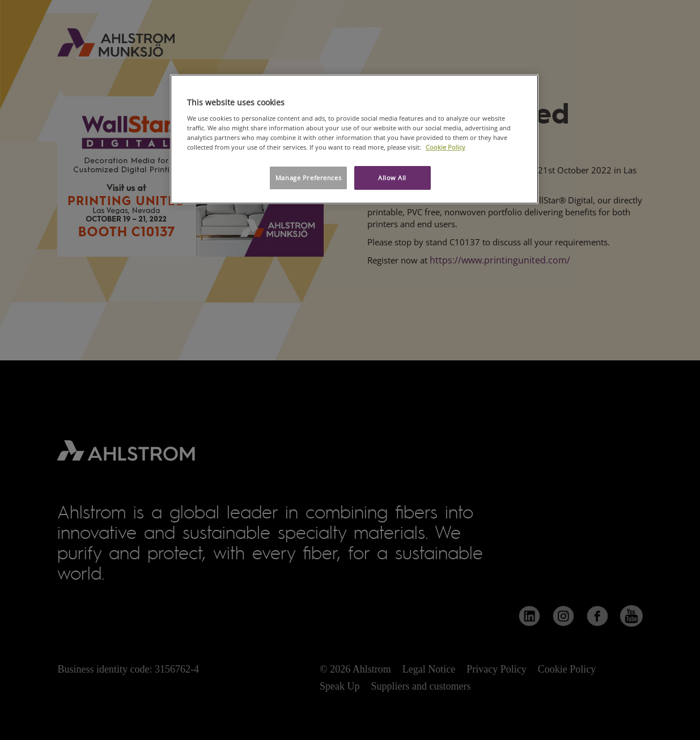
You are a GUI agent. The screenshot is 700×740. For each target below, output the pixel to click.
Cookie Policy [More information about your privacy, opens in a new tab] (446, 147)
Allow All (392, 178)
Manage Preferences (308, 178)
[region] (354, 139)
